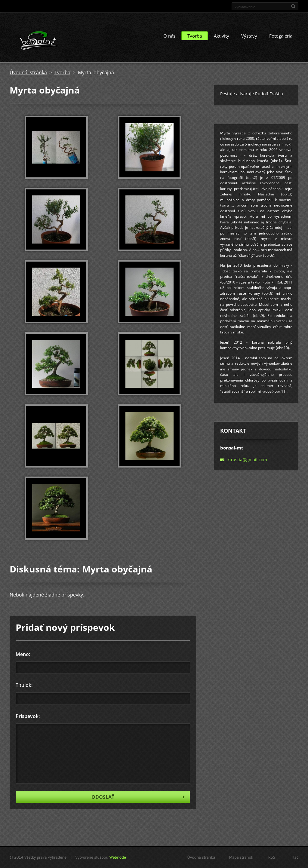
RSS (272, 857)
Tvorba (195, 36)
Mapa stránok (241, 857)
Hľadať (293, 6)
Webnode (117, 857)
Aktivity (222, 36)
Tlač (295, 857)
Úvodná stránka (28, 72)
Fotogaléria (281, 36)
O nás (169, 36)
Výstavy (249, 36)
